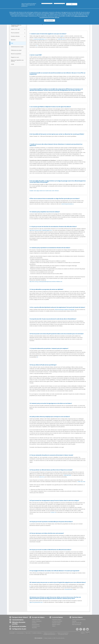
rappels (62, 36)
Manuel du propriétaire (16, 54)
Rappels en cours (15, 57)
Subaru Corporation (37, 621)
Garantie (74, 621)
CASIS (12, 64)
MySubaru (13, 40)
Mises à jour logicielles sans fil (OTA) (17, 61)
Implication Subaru (57, 620)
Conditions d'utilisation (37, 633)
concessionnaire (68, 589)
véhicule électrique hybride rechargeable (65, 310)
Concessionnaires (20, 633)
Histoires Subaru (56, 624)
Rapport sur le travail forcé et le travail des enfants (63, 634)
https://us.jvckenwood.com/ (36, 602)
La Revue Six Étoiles (57, 621)
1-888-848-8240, (67, 475)
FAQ (12, 43)
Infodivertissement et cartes (17, 47)
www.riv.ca (42, 477)
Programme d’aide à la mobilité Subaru (16, 26)
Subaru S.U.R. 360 (15, 29)
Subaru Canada (36, 620)
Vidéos (54, 626)
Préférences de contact (16, 50)
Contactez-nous (36, 626)
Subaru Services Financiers (79, 620)
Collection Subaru (56, 623)
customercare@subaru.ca (40, 39)
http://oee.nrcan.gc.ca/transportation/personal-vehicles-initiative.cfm (46, 282)
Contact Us (53, 512)
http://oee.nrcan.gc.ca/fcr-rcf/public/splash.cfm (41, 230)
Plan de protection (15, 33)
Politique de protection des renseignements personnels (49, 634)
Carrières (34, 623)
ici (37, 45)
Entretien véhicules (15, 36)
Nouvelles (34, 628)
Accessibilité (12, 633)
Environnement (36, 624)
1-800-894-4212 (61, 39)
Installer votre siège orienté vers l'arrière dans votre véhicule (44, 191)
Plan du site (28, 633)
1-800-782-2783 (81, 482)
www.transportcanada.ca (68, 204)
